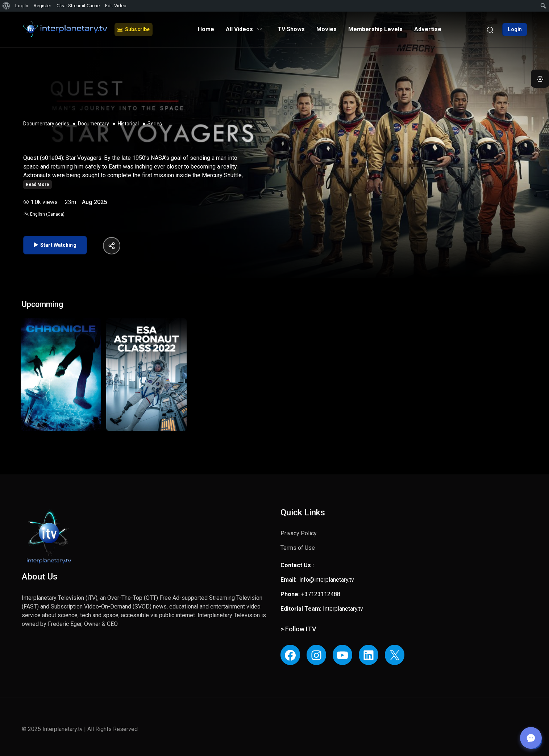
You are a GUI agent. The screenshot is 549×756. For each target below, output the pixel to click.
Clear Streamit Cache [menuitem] (78, 6)
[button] (540, 79)
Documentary (93, 124)
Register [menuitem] (42, 6)
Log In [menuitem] (22, 6)
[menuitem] (6, 6)
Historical (128, 124)
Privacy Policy (299, 533)
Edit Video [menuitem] (116, 6)
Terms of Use (298, 548)
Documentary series (46, 124)
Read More (38, 184)
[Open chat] (531, 738)
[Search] (490, 29)
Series (155, 124)
